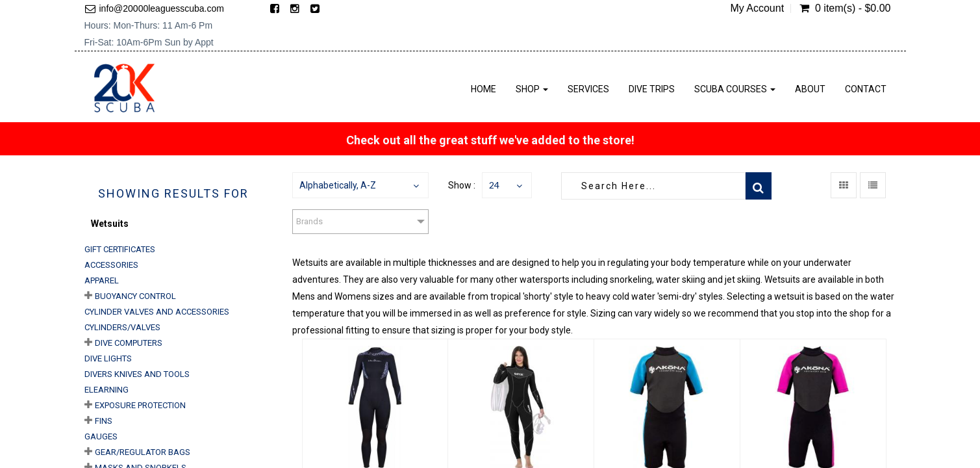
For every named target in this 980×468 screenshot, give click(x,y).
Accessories (111, 265)
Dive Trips (652, 89)
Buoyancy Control (135, 296)
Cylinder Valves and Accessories (157, 312)
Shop (532, 89)
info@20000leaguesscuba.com (162, 8)
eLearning (107, 390)
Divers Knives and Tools (137, 374)
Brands (309, 221)
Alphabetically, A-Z (338, 185)
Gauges (101, 436)
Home (484, 89)
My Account (757, 8)
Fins (104, 421)
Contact (866, 89)
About (810, 89)
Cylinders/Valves (122, 327)
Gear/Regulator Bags (143, 452)
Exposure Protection (140, 405)
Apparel (102, 280)
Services (588, 89)
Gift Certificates (120, 249)
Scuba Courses (735, 89)
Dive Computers (129, 343)
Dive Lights (108, 358)
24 (494, 185)
